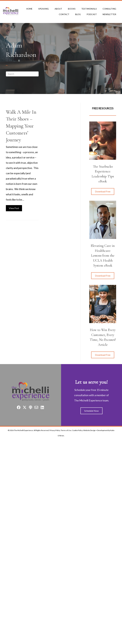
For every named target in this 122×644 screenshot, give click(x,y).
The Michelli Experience (23, 430)
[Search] (22, 74)
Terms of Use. (66, 430)
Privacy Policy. (55, 430)
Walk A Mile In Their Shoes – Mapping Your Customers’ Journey (21, 126)
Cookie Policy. (78, 430)
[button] (103, 191)
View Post (15, 208)
